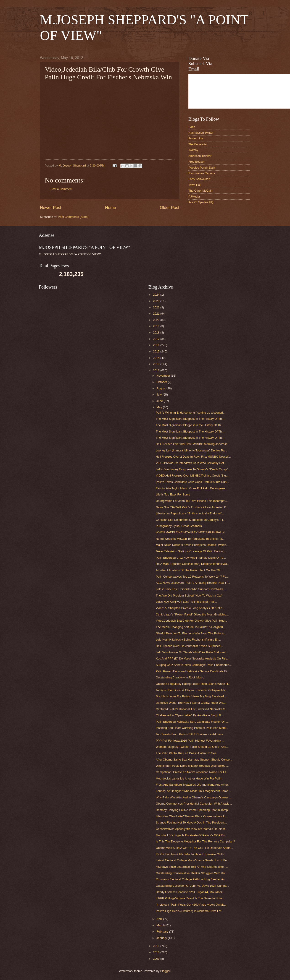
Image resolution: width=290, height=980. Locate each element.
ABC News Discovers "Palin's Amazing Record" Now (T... (193, 583)
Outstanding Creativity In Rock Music (180, 677)
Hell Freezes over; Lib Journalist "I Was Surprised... (189, 646)
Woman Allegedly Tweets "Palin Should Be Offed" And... (192, 747)
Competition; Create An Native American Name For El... (192, 772)
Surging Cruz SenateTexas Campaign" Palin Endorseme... (194, 665)
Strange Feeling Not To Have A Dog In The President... (191, 822)
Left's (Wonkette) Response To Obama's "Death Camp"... (193, 469)
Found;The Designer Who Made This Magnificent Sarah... (193, 791)
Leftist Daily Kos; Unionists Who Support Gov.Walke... (191, 589)
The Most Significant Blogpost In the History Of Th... (190, 425)
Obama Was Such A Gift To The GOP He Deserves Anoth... (194, 848)
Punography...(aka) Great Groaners (179, 526)
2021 (157, 314)
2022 (157, 307)
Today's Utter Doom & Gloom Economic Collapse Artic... (192, 690)
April (160, 919)
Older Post (170, 208)
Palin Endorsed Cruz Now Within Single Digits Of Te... (191, 558)
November (164, 376)
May (160, 407)
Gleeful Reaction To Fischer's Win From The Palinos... (191, 633)
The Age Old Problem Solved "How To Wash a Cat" (189, 596)
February (163, 932)
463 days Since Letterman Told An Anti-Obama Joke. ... (192, 867)
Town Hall (195, 185)
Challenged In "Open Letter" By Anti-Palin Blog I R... (190, 715)
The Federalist (198, 144)
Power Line (196, 138)
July (159, 395)
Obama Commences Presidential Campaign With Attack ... (194, 804)
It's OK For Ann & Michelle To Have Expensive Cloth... (191, 854)
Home (111, 208)
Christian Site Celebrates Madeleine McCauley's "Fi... (191, 520)
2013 (157, 364)
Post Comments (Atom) (73, 217)
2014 (157, 358)
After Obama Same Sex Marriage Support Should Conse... (194, 760)
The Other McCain (200, 191)
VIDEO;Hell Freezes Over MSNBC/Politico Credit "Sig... (192, 476)
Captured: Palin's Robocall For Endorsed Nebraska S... (192, 709)
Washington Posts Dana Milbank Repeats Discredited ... (192, 766)
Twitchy (193, 150)
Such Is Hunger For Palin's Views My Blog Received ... (191, 696)
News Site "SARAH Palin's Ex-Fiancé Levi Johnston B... (192, 507)
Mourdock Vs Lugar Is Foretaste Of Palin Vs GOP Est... (192, 835)
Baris (192, 127)
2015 (157, 351)
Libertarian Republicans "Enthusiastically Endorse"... (190, 513)
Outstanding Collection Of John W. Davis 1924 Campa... (192, 886)
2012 (157, 370)
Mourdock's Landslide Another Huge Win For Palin (188, 778)
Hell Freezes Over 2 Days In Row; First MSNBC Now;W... (193, 457)
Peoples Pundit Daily (202, 168)
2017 (157, 339)
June (160, 401)
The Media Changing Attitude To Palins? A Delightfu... (191, 627)
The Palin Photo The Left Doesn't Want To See (186, 753)
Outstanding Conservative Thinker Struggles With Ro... (191, 873)
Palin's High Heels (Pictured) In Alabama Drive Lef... (190, 911)
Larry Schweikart (199, 179)
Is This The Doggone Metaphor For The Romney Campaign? (195, 841)
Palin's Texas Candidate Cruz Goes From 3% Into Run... (192, 482)
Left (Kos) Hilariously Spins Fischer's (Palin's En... (188, 640)
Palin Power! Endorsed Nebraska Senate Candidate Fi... (192, 671)
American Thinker (200, 156)
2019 (157, 326)
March (161, 925)
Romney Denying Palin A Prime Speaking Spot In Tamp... (193, 810)
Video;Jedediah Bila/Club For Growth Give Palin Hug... (191, 621)
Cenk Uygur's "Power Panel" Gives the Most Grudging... (192, 614)
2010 (157, 952)
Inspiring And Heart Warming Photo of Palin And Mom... (192, 728)
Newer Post (51, 208)
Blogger (165, 971)
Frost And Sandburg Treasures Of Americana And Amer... (193, 785)
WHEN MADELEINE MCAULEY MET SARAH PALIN (190, 532)
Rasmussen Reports (202, 173)
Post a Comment (61, 189)
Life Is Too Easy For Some (173, 494)
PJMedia (194, 197)
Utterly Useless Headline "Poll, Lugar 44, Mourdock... (190, 892)
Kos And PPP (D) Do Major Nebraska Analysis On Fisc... (192, 658)
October (162, 382)
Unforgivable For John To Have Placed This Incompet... (192, 501)
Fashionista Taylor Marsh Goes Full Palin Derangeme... (192, 488)
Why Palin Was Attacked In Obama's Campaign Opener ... (194, 797)
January (162, 938)
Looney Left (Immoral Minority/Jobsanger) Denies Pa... (191, 450)
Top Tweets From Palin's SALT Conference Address (189, 734)
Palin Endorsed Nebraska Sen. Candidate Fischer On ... (192, 722)
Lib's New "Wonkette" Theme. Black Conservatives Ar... (192, 816)
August (161, 388)
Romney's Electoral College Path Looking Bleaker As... (191, 879)
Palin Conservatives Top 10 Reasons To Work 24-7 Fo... (192, 577)
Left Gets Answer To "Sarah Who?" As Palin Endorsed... (192, 652)
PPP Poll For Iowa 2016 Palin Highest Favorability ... (190, 741)
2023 (157, 301)
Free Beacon (197, 162)
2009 (157, 959)
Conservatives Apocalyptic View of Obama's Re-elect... (191, 829)
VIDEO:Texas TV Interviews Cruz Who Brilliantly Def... (191, 463)
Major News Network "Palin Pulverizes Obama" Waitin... (192, 545)
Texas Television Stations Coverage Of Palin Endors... (191, 551)
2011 (157, 946)
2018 (157, 332)
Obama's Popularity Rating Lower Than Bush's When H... (193, 684)
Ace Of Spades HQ (201, 202)
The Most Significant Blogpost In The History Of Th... (190, 419)
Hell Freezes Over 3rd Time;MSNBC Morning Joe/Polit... (192, 444)
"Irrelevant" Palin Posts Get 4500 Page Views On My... (191, 905)
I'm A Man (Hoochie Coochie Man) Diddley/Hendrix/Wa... (193, 564)
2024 (157, 295)
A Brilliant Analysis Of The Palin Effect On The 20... (189, 570)
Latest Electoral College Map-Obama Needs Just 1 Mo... (192, 860)
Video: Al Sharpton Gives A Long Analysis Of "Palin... (190, 608)
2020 (157, 320)
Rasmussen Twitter (201, 133)
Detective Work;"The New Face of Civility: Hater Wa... (191, 703)
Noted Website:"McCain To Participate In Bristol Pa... (190, 539)
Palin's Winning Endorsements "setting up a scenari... (191, 413)
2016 (157, 345)
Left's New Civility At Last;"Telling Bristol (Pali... (186, 602)
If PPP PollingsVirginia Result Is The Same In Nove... (190, 898)
